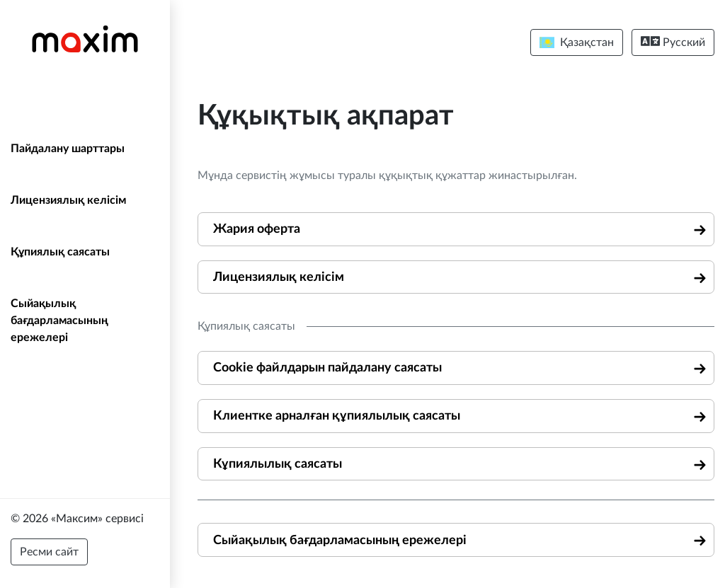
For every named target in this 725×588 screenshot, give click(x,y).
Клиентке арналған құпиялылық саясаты (337, 416)
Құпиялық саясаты (60, 252)
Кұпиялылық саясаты (278, 464)
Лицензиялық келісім (68, 200)
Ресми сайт (49, 552)
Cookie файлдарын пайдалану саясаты (327, 368)
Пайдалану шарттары (68, 149)
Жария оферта (257, 229)
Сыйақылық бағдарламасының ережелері (59, 321)
